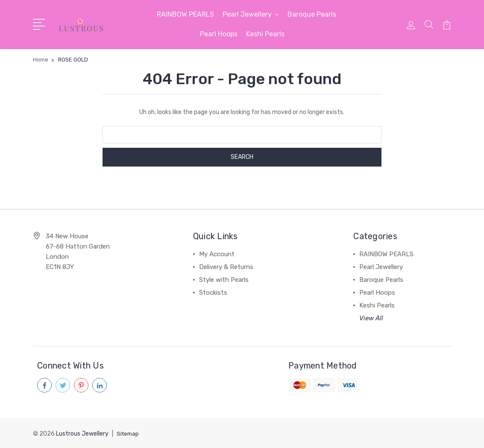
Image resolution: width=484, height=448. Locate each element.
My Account (217, 254)
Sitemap (129, 433)
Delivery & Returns (226, 267)
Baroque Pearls (312, 14)
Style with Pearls (224, 280)
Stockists (213, 293)
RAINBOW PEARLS (185, 14)
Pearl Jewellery (251, 14)
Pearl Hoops (219, 34)
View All (371, 318)
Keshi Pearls (265, 34)
